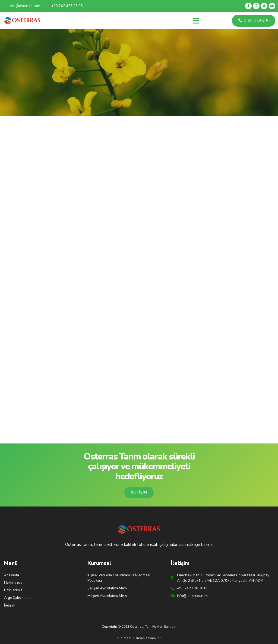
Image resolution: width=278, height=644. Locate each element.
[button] (196, 21)
